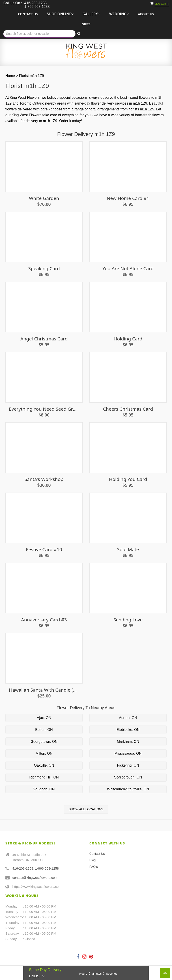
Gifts (86, 24)
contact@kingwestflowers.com (35, 878)
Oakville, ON (44, 765)
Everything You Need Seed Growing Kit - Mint (44, 409)
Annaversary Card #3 (44, 620)
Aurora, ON (128, 718)
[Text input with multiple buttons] (39, 34)
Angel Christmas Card (44, 339)
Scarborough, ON (128, 777)
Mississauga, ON (128, 753)
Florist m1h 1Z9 (31, 76)
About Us (146, 14)
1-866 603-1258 (47, 868)
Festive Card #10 (44, 549)
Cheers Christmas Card (128, 409)
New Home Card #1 (128, 198)
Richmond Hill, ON (44, 777)
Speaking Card (44, 269)
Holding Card (128, 339)
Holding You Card (128, 479)
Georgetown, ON (44, 742)
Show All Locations (86, 809)
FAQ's (94, 867)
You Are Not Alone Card (128, 269)
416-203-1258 (23, 868)
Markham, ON (128, 742)
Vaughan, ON (44, 789)
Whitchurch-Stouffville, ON (128, 789)
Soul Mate (128, 549)
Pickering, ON (128, 765)
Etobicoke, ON (128, 730)
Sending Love (128, 620)
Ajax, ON (44, 718)
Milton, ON (44, 753)
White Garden (44, 198)
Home (10, 76)
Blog (92, 860)
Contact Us (28, 14)
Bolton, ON (44, 730)
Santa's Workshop (44, 479)
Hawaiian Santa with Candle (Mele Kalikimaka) (44, 690)
